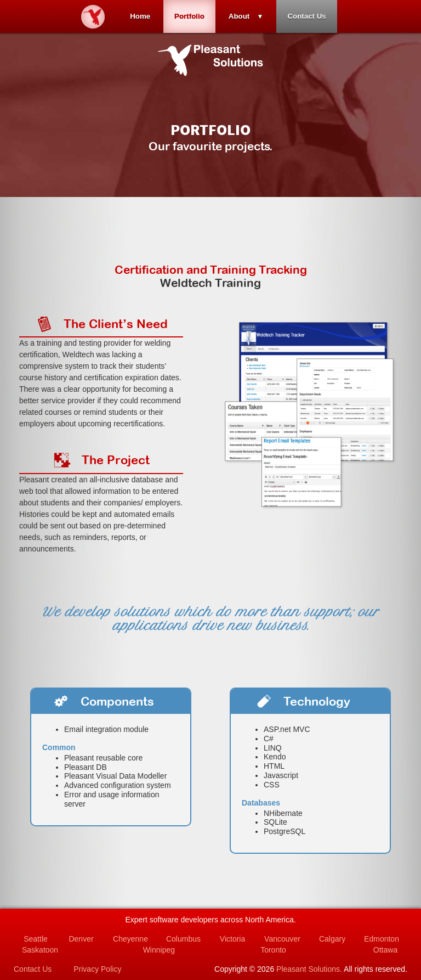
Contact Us (306, 16)
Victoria (232, 939)
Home (140, 16)
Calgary (332, 939)
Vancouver (282, 939)
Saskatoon (40, 950)
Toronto (273, 950)
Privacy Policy (97, 969)
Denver (81, 939)
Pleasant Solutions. (309, 969)
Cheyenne (130, 939)
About (239, 16)
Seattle (36, 939)
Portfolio (189, 16)
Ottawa (385, 950)
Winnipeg (159, 950)
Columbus (183, 939)
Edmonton (382, 939)
